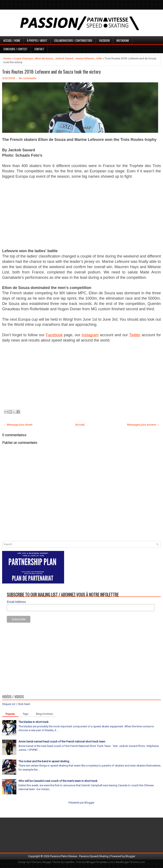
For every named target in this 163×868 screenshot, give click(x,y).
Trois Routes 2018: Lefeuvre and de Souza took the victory (51, 71)
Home (7, 58)
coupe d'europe (23, 58)
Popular (10, 714)
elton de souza (44, 58)
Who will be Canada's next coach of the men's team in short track (58, 781)
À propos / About (37, 40)
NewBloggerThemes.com (130, 862)
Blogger (89, 803)
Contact (39, 49)
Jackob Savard (64, 58)
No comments (28, 78)
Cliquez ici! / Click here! (16, 704)
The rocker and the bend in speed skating (44, 761)
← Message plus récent (18, 425)
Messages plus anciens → (143, 425)
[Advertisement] (81, 213)
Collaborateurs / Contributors (73, 40)
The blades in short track (34, 722)
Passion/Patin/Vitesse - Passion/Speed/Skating (79, 856)
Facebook (104, 40)
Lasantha (69, 862)
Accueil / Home (12, 40)
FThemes (35, 862)
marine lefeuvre (85, 58)
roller (99, 58)
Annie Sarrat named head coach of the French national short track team (62, 741)
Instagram (123, 40)
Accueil (80, 425)
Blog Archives (45, 714)
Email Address (16, 602)
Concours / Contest (15, 49)
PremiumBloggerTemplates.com (95, 862)
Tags (26, 714)
